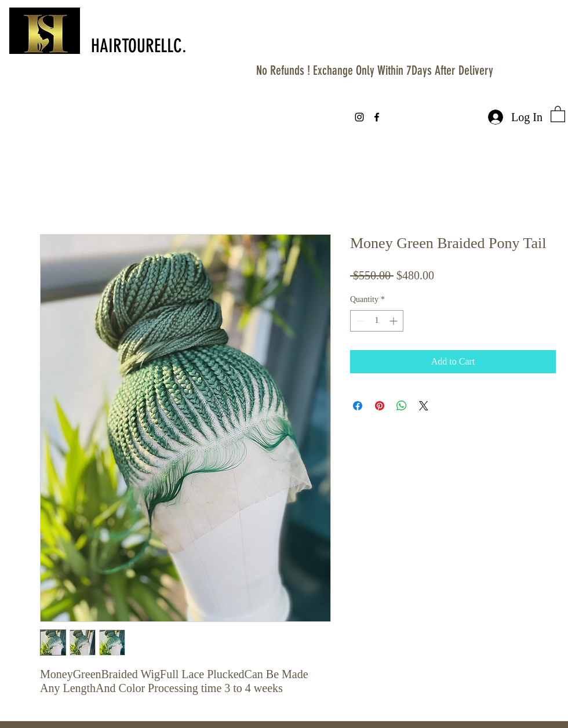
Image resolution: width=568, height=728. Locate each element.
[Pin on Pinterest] (380, 406)
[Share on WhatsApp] (402, 406)
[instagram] (359, 117)
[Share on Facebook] (358, 406)
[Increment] (394, 321)
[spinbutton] (377, 321)
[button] (558, 114)
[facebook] (377, 117)
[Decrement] (359, 321)
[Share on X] (424, 406)
